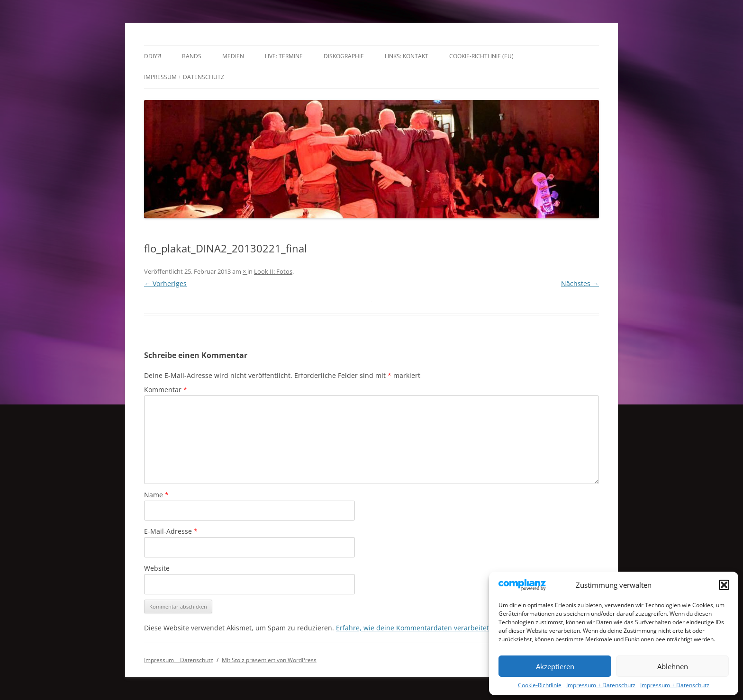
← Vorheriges (165, 283)
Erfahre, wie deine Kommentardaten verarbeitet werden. (426, 628)
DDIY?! (153, 56)
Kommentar (166, 390)
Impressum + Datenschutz (601, 685)
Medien (233, 56)
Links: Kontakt (407, 56)
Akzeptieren (555, 666)
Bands (192, 56)
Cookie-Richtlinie (540, 685)
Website (157, 568)
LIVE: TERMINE (284, 56)
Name (156, 495)
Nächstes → (580, 283)
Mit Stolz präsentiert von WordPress (269, 660)
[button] (724, 585)
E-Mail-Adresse (171, 531)
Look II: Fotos (273, 271)
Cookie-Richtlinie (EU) (481, 56)
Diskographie (344, 56)
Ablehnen (673, 666)
